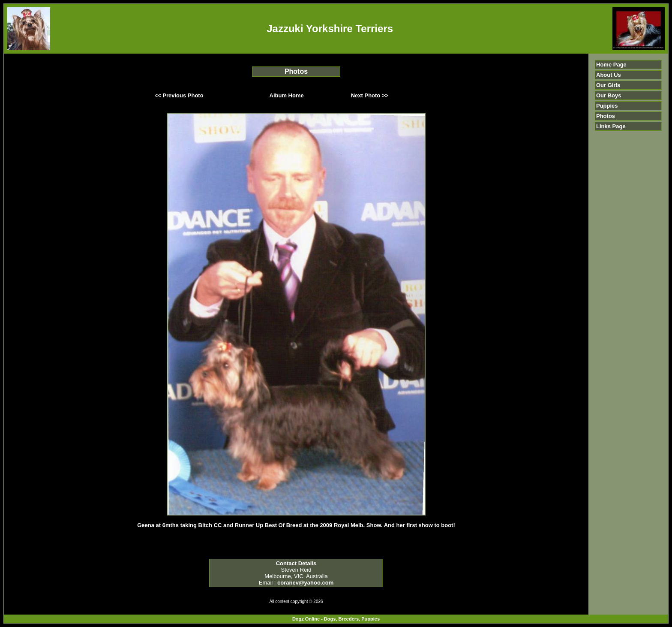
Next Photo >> (370, 95)
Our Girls (608, 85)
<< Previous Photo (179, 95)
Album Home (287, 95)
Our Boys (609, 95)
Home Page (611, 65)
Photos (606, 116)
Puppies (607, 106)
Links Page (611, 126)
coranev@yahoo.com (305, 583)
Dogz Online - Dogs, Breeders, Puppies (336, 619)
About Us (609, 75)
